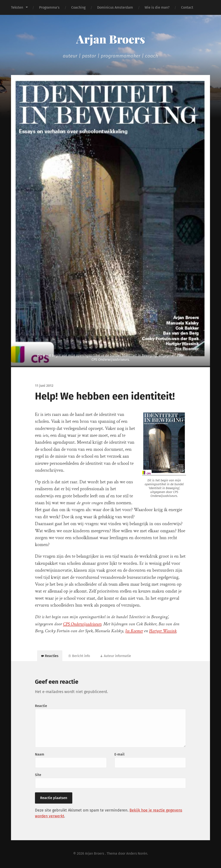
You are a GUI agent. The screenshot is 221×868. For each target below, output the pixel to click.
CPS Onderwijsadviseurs (84, 624)
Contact (187, 7)
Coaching (78, 7)
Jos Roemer (135, 631)
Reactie (41, 707)
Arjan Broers (110, 39)
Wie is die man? (157, 7)
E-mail (119, 755)
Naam (40, 755)
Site (38, 776)
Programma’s (49, 7)
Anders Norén (137, 854)
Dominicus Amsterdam (115, 7)
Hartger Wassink (165, 631)
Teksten (17, 7)
